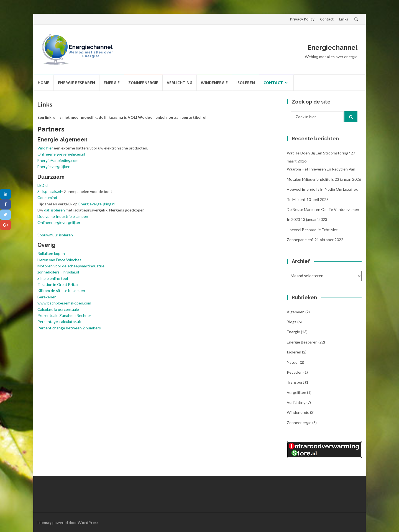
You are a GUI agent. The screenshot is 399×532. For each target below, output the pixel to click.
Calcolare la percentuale (58, 309)
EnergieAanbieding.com (58, 160)
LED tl (43, 185)
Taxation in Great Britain (58, 284)
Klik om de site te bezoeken (61, 290)
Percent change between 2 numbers (69, 328)
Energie (112, 83)
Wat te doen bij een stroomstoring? (318, 153)
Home (44, 83)
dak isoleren (54, 210)
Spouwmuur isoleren (55, 235)
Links (344, 19)
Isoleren (246, 83)
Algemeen (296, 312)
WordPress (88, 522)
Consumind (47, 197)
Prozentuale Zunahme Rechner (64, 315)
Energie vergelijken (54, 166)
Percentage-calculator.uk (59, 321)
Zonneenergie (143, 83)
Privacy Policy (302, 19)
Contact (327, 19)
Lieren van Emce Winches (59, 260)
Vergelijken (296, 392)
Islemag (44, 522)
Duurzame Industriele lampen (63, 216)
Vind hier (45, 148)
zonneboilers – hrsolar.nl (58, 272)
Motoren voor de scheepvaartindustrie (71, 266)
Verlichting (180, 83)
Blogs (292, 322)
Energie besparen (76, 83)
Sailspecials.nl (49, 191)
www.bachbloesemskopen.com (64, 303)
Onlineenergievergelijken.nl (61, 154)
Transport (296, 382)
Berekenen (47, 297)
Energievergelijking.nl (97, 204)
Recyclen (295, 372)
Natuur (293, 362)
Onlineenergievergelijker (59, 222)
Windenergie (214, 83)
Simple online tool (53, 278)
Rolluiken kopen (51, 253)
